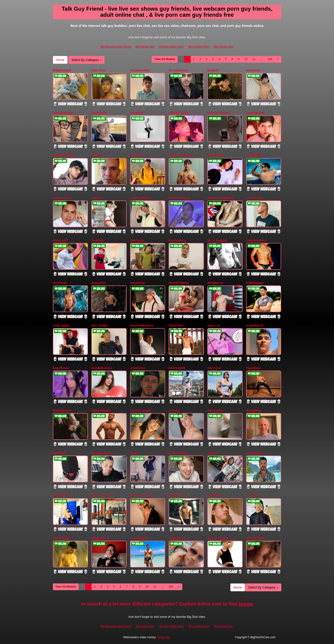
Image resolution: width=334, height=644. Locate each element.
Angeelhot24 (61, 496)
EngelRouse (61, 368)
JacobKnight (139, 538)
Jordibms (98, 155)
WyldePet (59, 453)
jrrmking (174, 411)
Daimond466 (177, 368)
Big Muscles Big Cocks (116, 47)
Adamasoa (137, 240)
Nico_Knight (100, 326)
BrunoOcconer (178, 70)
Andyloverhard (140, 70)
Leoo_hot (252, 496)
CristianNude (255, 453)
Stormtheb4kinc (63, 113)
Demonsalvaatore (142, 326)
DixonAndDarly (179, 283)
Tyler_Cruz (98, 70)
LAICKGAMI (215, 155)
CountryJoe (99, 113)
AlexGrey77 (61, 240)
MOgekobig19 (62, 70)
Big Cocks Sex (224, 47)
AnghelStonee (178, 538)
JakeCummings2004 (221, 198)
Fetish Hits (164, 637)
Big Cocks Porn (199, 47)
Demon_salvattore (181, 155)
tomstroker (253, 70)
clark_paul (214, 368)
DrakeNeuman (62, 411)
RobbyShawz (255, 283)
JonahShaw (138, 368)
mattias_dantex (140, 198)
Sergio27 (213, 70)
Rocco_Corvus (101, 496)
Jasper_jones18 (218, 538)
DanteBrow (215, 496)
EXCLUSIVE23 (178, 453)
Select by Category (87, 60)
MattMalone (215, 283)
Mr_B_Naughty (217, 240)
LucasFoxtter (255, 198)
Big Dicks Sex (145, 47)
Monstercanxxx (101, 453)
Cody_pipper (61, 326)
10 (246, 59)
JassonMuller (255, 113)
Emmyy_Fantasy (218, 113)
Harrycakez (215, 411)
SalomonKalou (101, 411)
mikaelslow (138, 283)
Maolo (134, 453)
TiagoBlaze (253, 368)
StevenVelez (254, 155)
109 (270, 59)
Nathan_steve (62, 198)
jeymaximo (99, 283)
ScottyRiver (254, 411)
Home (60, 60)
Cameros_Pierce (141, 496)
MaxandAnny (177, 240)
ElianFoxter (176, 326)
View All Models (165, 59)
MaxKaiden (176, 496)
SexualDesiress (102, 368)
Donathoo (137, 113)
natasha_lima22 (140, 411)
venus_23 (214, 326)
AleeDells (98, 240)
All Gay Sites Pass (172, 47)
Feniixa (212, 453)
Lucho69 (136, 155)
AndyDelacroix (256, 240)
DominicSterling (179, 198)
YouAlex (97, 198)
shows (245, 604)
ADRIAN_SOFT (178, 113)
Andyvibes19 (255, 326)
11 (254, 59)
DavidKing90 (61, 538)
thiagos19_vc (100, 538)
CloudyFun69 (255, 538)
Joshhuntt (60, 283)
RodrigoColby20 (64, 155)
